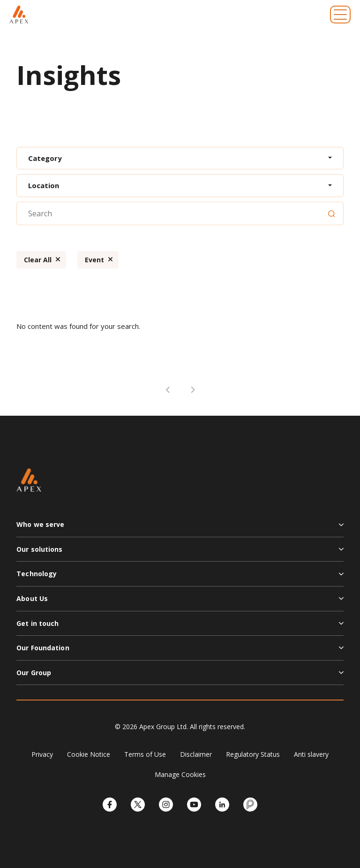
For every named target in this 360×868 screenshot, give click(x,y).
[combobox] (180, 158)
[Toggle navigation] (340, 15)
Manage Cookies (180, 774)
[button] (180, 528)
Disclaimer (196, 754)
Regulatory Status (253, 754)
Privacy (42, 754)
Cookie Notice (89, 754)
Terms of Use (145, 754)
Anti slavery (311, 754)
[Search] (331, 213)
